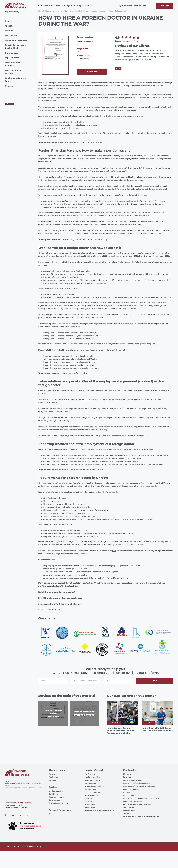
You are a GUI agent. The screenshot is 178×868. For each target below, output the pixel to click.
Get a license (53, 794)
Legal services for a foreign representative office (141, 816)
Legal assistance (129, 795)
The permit (43, 253)
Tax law (126, 813)
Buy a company (12, 53)
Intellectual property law (132, 801)
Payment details (55, 814)
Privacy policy (90, 804)
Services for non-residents (13, 64)
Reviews (9, 31)
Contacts (9, 86)
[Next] (120, 68)
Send (154, 681)
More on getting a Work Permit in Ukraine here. (60, 604)
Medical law (128, 774)
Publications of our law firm (16, 80)
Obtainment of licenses (16, 40)
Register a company (56, 797)
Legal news (89, 798)
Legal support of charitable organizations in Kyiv (141, 798)
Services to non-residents (58, 803)
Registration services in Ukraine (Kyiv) (16, 47)
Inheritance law (129, 810)
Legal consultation (56, 791)
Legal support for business (13, 72)
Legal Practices (12, 58)
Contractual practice (131, 789)
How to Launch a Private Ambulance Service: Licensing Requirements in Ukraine (121, 731)
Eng (17, 12)
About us (9, 26)
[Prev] (117, 68)
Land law (127, 792)
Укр (7, 12)
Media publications (92, 795)
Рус (12, 12)
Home (8, 21)
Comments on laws (92, 792)
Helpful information (92, 777)
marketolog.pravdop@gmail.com (18, 807)
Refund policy (90, 807)
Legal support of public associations (137, 783)
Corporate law (129, 807)
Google (136, 41)
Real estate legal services (133, 780)
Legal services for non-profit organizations (139, 786)
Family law (127, 777)
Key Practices (90, 774)
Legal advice (11, 35)
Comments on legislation (74, 11)
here (114, 551)
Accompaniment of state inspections (137, 804)
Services (45, 696)
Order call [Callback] (10, 104)
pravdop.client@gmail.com (21, 803)
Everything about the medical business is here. (60, 598)
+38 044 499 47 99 (134, 6)
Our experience (90, 789)
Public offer (89, 801)
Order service (92, 72)
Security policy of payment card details (99, 810)
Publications (53, 777)
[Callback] (164, 6)
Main (40, 11)
